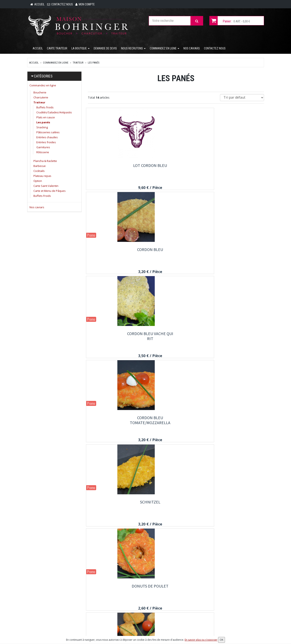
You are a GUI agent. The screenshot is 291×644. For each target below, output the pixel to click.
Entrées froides (46, 143)
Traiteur (78, 63)
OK (255, 597)
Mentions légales (139, 630)
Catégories (43, 77)
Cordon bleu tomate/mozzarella (115, 254)
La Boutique (80, 49)
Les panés (94, 63)
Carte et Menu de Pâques (50, 192)
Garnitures (43, 148)
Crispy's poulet (176, 337)
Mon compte (177, 590)
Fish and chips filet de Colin (176, 510)
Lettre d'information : (223, 590)
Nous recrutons (133, 49)
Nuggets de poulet (115, 337)
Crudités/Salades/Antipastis (54, 113)
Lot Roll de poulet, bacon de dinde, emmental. (176, 427)
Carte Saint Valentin (46, 187)
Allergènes (135, 624)
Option (38, 182)
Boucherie (40, 93)
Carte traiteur (57, 49)
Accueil (38, 49)
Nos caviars (192, 49)
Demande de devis (105, 49)
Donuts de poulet (237, 252)
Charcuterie (41, 98)
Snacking (42, 128)
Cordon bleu (176, 166)
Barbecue (40, 167)
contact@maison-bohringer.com (52, 605)
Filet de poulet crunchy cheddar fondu (237, 342)
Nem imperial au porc (115, 422)
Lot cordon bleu (115, 166)
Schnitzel (176, 252)
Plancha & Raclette (45, 162)
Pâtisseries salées (48, 133)
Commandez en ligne (165, 49)
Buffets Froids (42, 197)
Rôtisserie (43, 153)
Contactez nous (215, 49)
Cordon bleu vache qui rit (237, 169)
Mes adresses (178, 602)
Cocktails (39, 172)
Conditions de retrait (141, 618)
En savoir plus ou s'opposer (201, 640)
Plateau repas (42, 177)
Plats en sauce (46, 118)
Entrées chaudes (47, 138)
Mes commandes (180, 596)
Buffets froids (45, 108)
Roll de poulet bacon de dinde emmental (237, 425)
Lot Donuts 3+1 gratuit (115, 507)
